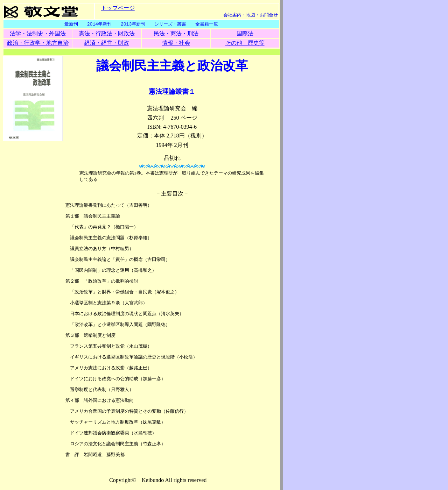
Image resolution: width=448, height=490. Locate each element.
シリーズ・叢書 (170, 24)
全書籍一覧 (207, 24)
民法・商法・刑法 (176, 34)
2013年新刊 (133, 24)
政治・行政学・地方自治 (38, 43)
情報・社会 (176, 43)
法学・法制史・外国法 (38, 34)
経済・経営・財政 (107, 43)
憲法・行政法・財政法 (107, 34)
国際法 (245, 34)
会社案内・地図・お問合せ (251, 15)
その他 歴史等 (245, 43)
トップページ (118, 8)
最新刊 (71, 24)
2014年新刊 (99, 24)
